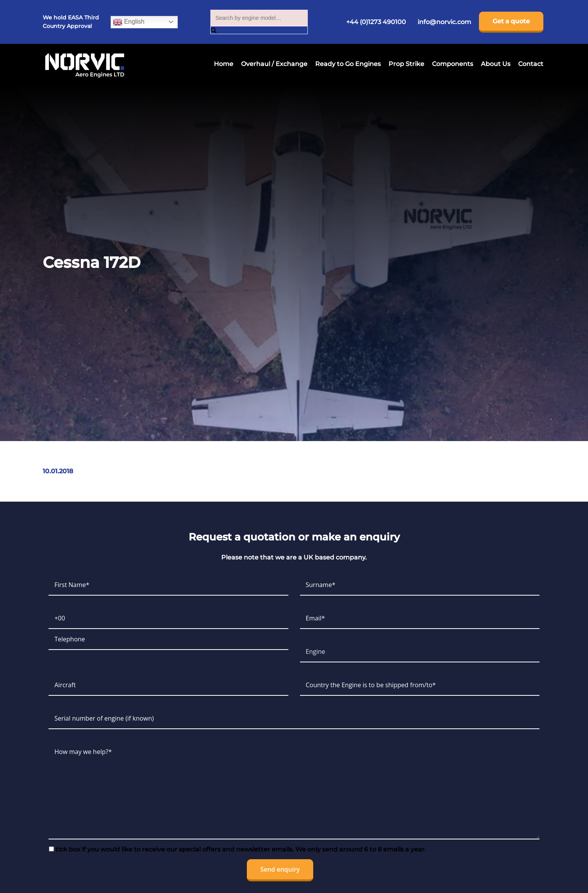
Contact (531, 64)
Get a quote (511, 21)
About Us (496, 64)
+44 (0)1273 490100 (376, 22)
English (129, 22)
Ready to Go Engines (348, 64)
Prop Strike (406, 64)
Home (224, 64)
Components (453, 64)
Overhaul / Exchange (274, 64)
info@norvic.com (444, 22)
